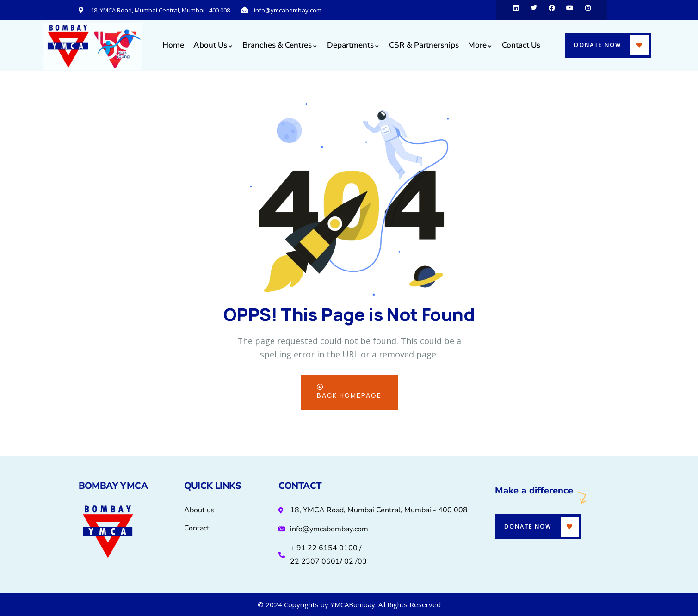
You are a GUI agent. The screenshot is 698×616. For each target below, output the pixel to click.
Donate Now (598, 45)
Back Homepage (349, 392)
